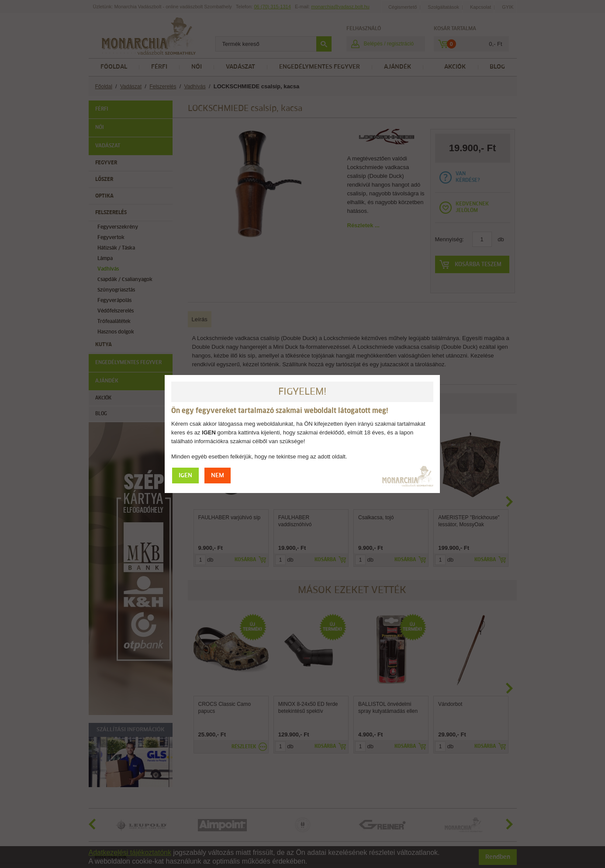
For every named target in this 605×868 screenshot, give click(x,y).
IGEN (185, 476)
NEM (218, 476)
